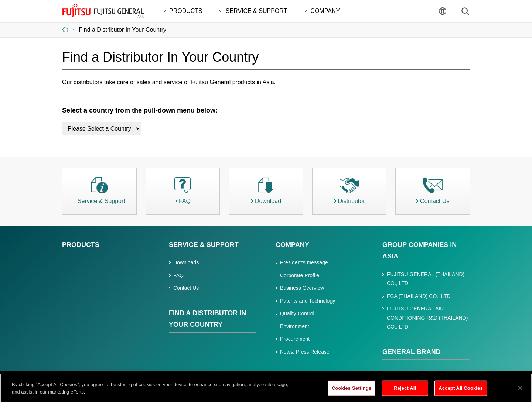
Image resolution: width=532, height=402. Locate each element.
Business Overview (302, 288)
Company (292, 245)
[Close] (520, 391)
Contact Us (186, 288)
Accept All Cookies (461, 391)
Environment (295, 326)
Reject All (405, 391)
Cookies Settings (352, 391)
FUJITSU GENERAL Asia (103, 11)
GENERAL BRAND (412, 352)
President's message (304, 262)
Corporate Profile (300, 275)
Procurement (295, 339)
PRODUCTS (81, 245)
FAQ (178, 275)
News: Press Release (305, 352)
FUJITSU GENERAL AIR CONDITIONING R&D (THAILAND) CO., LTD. (427, 318)
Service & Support (204, 245)
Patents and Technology (308, 301)
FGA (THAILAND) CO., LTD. (419, 296)
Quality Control (297, 313)
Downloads (186, 262)
